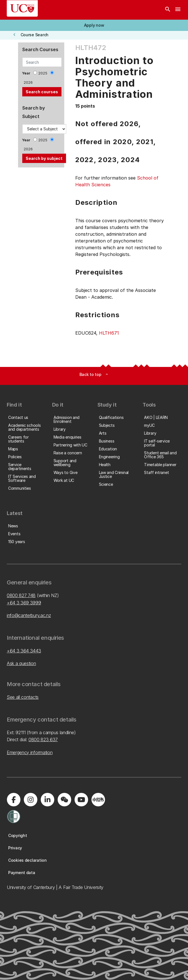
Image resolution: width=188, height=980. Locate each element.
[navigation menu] (178, 10)
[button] (94, 25)
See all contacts (23, 697)
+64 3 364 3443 (24, 651)
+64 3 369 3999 (24, 603)
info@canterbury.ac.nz (29, 615)
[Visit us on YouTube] (81, 800)
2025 (43, 73)
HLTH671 (109, 333)
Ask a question (21, 663)
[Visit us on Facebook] (14, 800)
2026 (28, 82)
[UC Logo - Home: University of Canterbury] (22, 8)
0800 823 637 (43, 739)
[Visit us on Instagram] (30, 800)
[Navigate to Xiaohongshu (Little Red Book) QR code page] (98, 800)
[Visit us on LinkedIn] (47, 800)
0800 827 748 (21, 595)
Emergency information (30, 752)
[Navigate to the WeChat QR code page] (64, 800)
